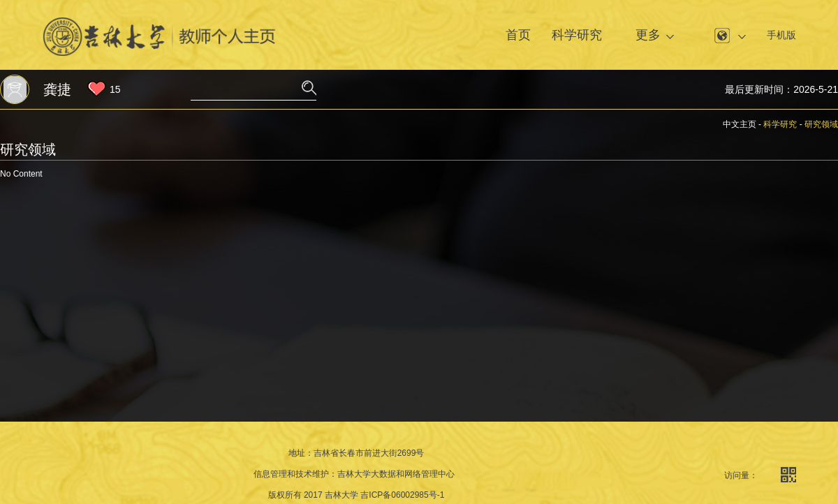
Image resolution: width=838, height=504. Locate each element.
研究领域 (821, 124)
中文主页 (740, 124)
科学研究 (577, 35)
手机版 (781, 35)
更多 (648, 35)
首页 (518, 35)
